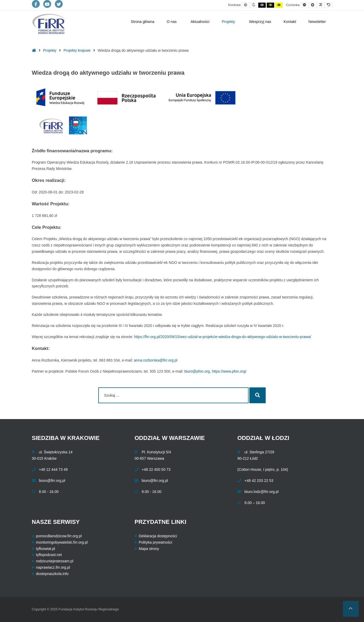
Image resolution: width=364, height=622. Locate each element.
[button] (351, 609)
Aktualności (200, 22)
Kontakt (290, 22)
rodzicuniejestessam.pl (55, 561)
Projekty (229, 22)
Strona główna (143, 22)
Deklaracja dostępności (158, 536)
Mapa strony (149, 549)
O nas (172, 22)
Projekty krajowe (77, 50)
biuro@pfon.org (197, 371)
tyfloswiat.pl (46, 549)
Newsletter (317, 22)
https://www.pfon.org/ (229, 371)
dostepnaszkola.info (52, 574)
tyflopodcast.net (49, 555)
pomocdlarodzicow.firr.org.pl (59, 536)
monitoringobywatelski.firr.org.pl (62, 542)
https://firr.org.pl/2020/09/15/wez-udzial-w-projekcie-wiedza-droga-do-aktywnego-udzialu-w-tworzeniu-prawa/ (223, 337)
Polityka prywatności (156, 542)
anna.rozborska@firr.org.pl (156, 360)
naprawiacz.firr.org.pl (53, 567)
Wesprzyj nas (260, 22)
